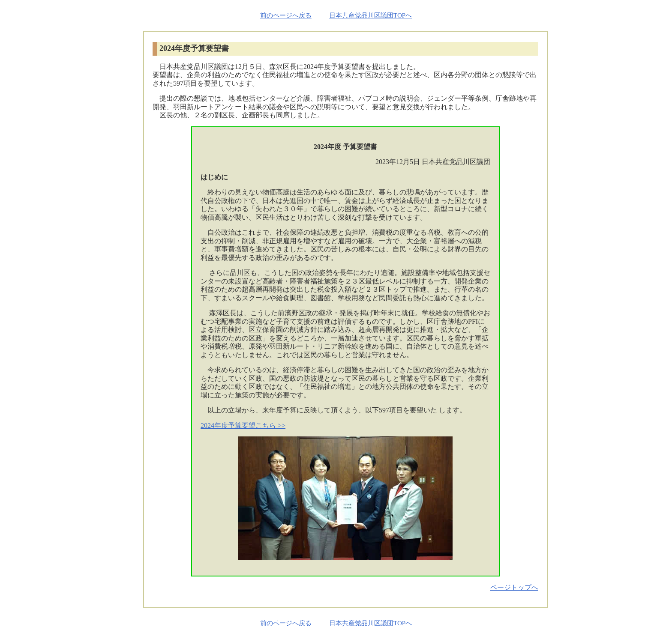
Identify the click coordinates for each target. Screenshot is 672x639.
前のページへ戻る (286, 15)
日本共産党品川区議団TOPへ (370, 15)
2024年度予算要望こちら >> (243, 426)
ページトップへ (514, 587)
